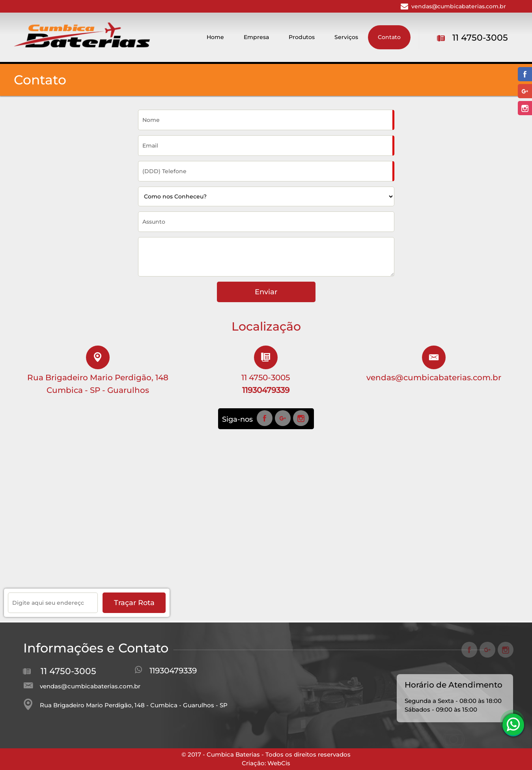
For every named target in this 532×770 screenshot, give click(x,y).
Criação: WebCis (266, 763)
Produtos (302, 37)
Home (215, 37)
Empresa (256, 37)
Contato (389, 37)
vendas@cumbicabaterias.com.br (459, 6)
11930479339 (173, 671)
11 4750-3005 (480, 38)
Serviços (346, 37)
